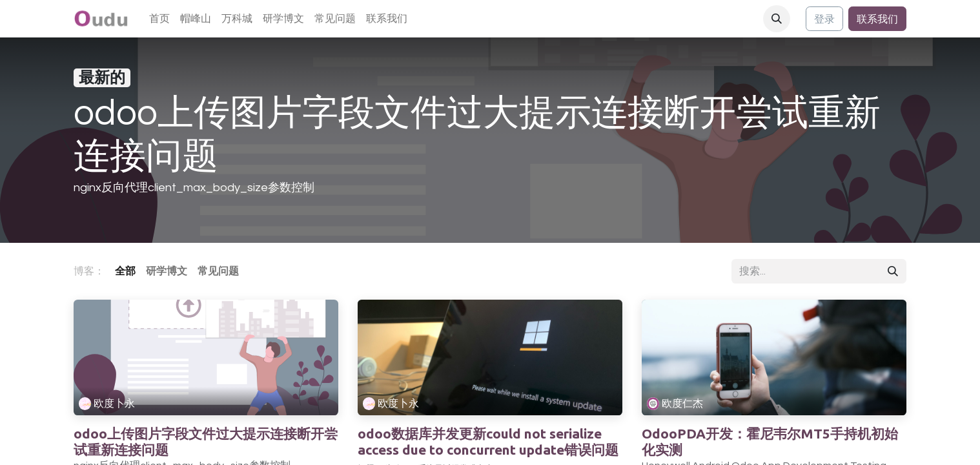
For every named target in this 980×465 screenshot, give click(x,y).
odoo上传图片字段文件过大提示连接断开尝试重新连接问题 (206, 441)
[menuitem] (159, 19)
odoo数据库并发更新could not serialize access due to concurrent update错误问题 (488, 441)
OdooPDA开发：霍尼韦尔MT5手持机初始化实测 (770, 441)
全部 (125, 271)
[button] (777, 19)
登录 (824, 19)
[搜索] (893, 271)
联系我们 (877, 19)
